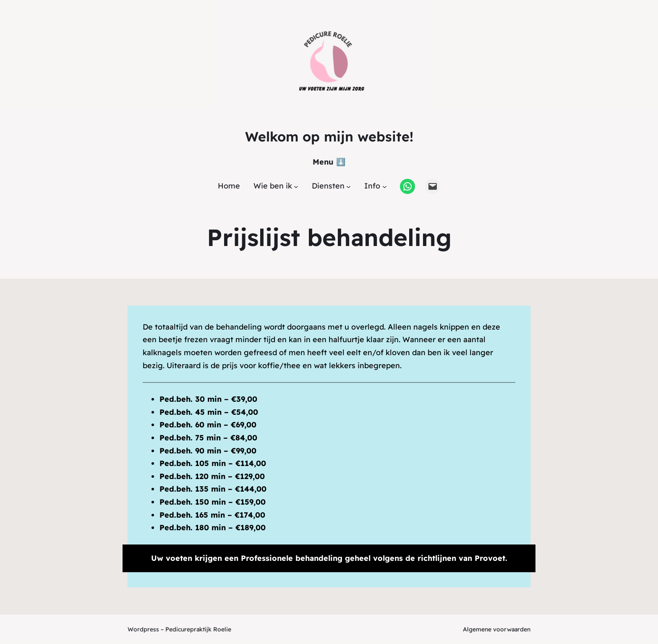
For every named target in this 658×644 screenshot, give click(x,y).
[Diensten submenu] (349, 186)
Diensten (328, 186)
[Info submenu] (385, 186)
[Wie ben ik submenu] (296, 186)
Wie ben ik (273, 186)
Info (372, 186)
